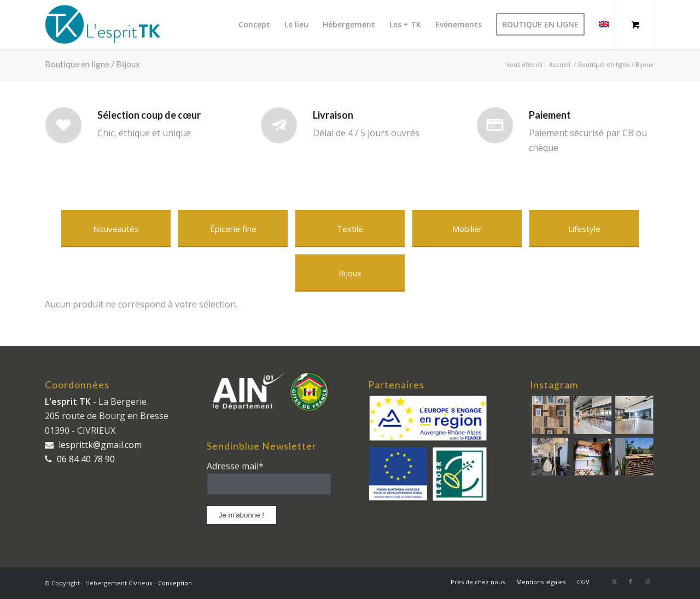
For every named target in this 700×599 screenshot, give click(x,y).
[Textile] (350, 229)
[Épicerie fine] (233, 229)
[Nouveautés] (116, 229)
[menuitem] (254, 25)
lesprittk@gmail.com (100, 445)
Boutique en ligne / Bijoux (92, 64)
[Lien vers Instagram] (647, 581)
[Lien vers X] (614, 581)
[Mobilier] (467, 229)
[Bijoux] (350, 273)
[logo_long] (108, 25)
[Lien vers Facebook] (631, 581)
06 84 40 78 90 (86, 459)
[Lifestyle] (584, 229)
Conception (175, 583)
